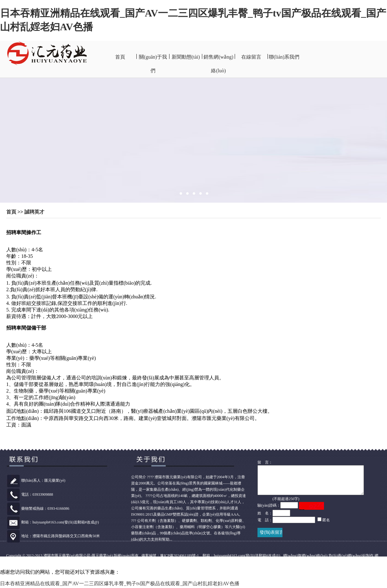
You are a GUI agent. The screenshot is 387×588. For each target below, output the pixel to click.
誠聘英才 (34, 212)
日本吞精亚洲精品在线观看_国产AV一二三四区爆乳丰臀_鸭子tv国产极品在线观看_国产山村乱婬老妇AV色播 (120, 584)
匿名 (326, 526)
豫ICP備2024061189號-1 (179, 557)
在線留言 (251, 57)
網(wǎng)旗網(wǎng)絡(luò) (305, 557)
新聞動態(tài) (186, 57)
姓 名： (265, 519)
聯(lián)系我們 (284, 57)
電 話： (265, 526)
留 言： (265, 462)
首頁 (120, 57)
